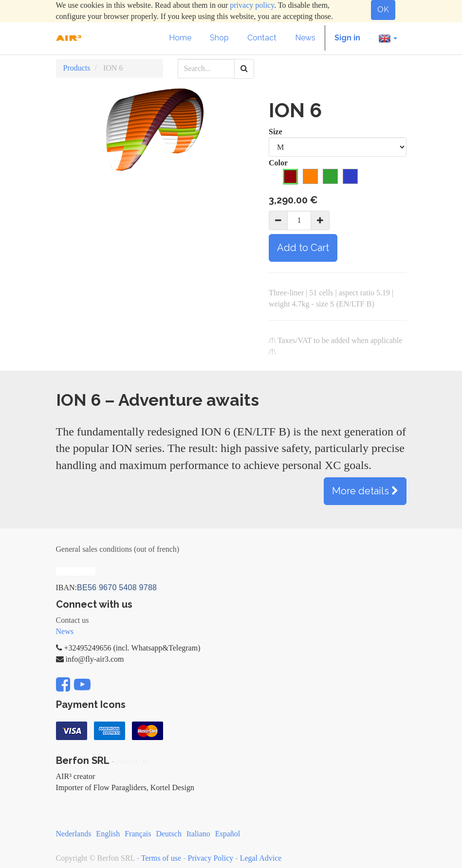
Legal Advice (261, 858)
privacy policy (252, 5)
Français (138, 834)
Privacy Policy (211, 858)
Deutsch (168, 834)
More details (365, 491)
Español (228, 834)
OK (383, 9)
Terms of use (161, 858)
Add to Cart (303, 248)
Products (77, 68)
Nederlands (74, 834)
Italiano (198, 834)
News (65, 631)
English (108, 834)
